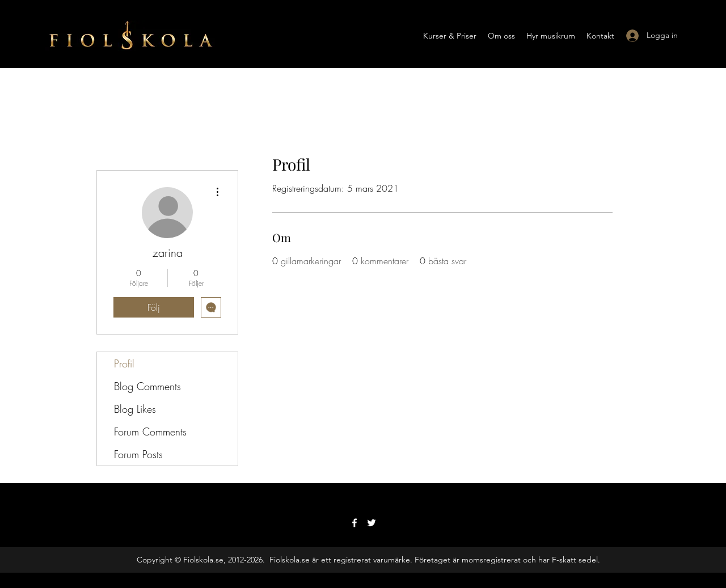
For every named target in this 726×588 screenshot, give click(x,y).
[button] (450, 36)
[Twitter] (372, 523)
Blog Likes (135, 409)
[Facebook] (354, 523)
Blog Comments (147, 386)
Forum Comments (150, 432)
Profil (124, 363)
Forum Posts (138, 454)
